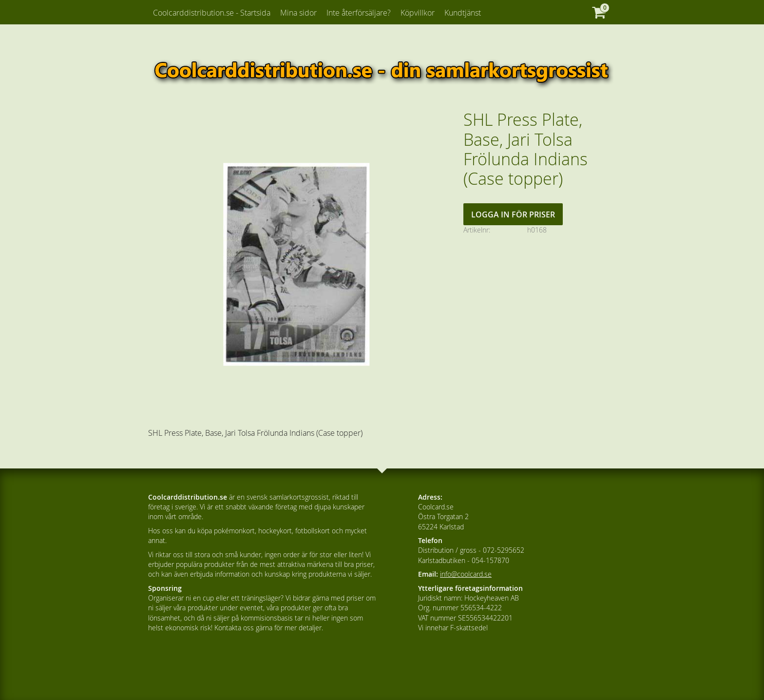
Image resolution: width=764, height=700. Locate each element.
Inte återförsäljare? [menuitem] (359, 13)
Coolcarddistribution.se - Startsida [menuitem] (212, 13)
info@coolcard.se (466, 574)
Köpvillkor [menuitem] (418, 13)
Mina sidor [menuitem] (298, 13)
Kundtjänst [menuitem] (463, 13)
